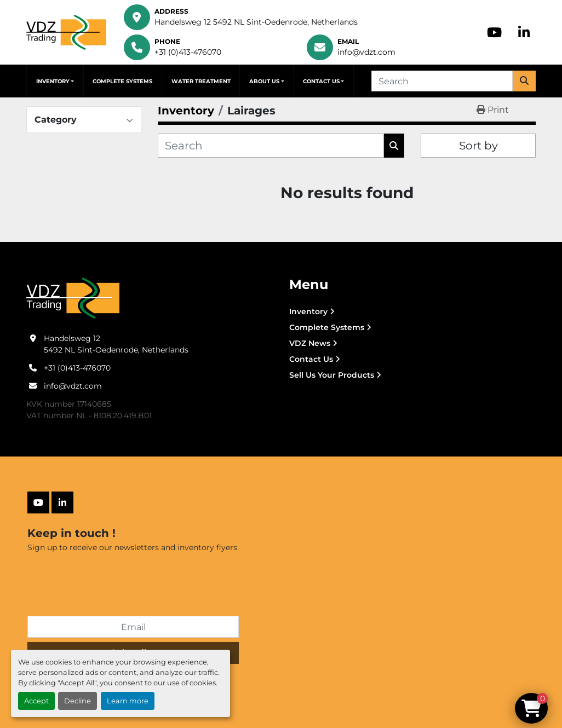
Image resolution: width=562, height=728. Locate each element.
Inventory (53, 81)
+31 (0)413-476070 (188, 52)
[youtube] (494, 32)
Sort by (478, 146)
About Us (264, 81)
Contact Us (321, 81)
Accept (36, 701)
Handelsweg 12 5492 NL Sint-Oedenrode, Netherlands (256, 22)
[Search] (442, 81)
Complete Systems (122, 81)
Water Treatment (201, 81)
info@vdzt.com (366, 52)
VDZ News (310, 343)
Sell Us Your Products (332, 375)
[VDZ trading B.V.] (73, 298)
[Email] (133, 627)
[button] (55, 81)
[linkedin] (524, 32)
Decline (78, 701)
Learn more (128, 701)
